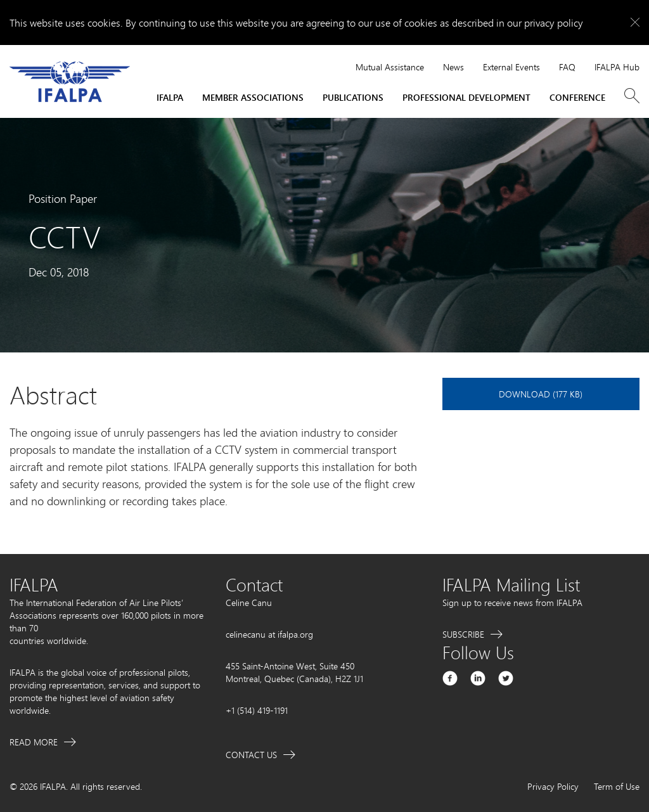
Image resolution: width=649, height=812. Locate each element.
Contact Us (251, 755)
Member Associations (253, 97)
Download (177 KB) (541, 394)
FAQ (567, 67)
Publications (353, 97)
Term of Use (617, 786)
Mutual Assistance (390, 67)
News (453, 67)
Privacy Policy (553, 786)
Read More (34, 742)
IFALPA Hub (617, 67)
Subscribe (463, 634)
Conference (577, 97)
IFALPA (170, 97)
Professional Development (466, 97)
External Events (511, 67)
